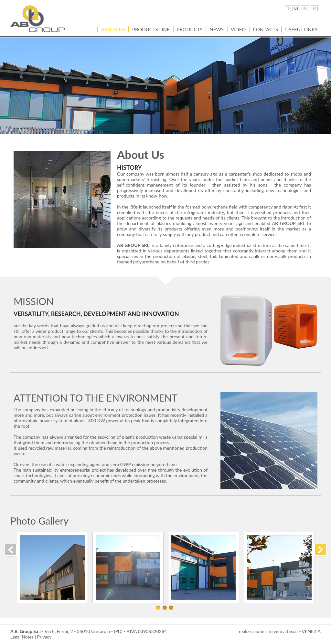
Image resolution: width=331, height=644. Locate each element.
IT (288, 8)
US (296, 8)
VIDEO (238, 29)
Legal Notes (22, 637)
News (217, 29)
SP (314, 8)
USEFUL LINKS (301, 29)
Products (190, 29)
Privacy (44, 637)
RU (305, 8)
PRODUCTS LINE (151, 29)
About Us (113, 29)
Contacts (265, 29)
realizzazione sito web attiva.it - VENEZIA (280, 631)
